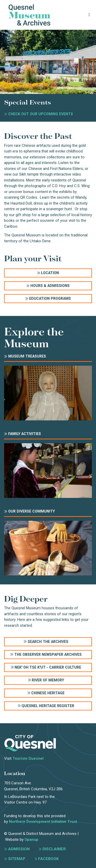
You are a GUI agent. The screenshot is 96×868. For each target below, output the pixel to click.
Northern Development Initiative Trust (43, 822)
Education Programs (50, 298)
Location (50, 273)
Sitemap (17, 859)
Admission (19, 849)
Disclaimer (54, 849)
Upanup (31, 840)
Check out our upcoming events (41, 114)
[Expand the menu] (89, 15)
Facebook (48, 859)
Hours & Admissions (50, 286)
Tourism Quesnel (28, 758)
